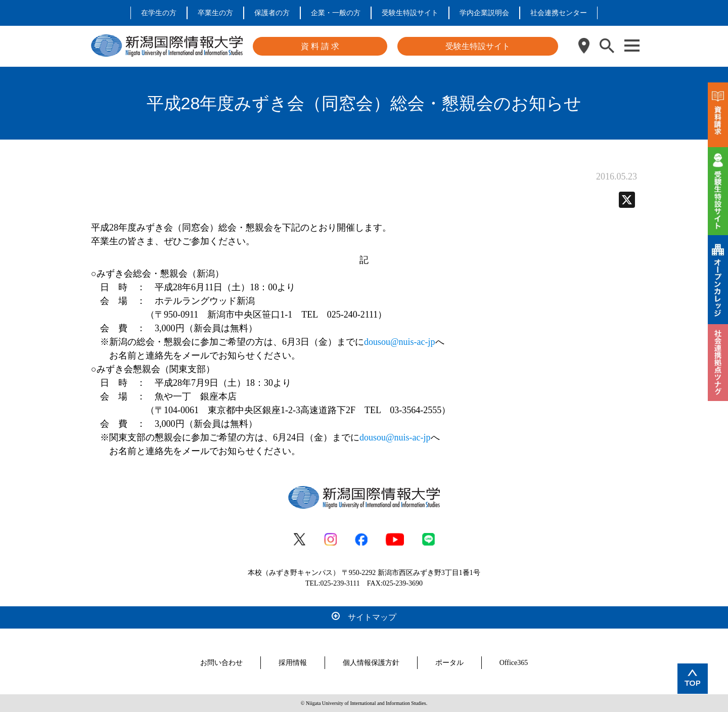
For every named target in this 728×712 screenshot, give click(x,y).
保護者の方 (272, 13)
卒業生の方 (215, 13)
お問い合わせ (221, 663)
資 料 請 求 (320, 46)
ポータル (449, 663)
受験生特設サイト (410, 13)
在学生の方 (159, 13)
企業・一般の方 (336, 13)
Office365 (514, 663)
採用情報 (293, 663)
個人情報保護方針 (371, 663)
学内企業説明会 (484, 13)
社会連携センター (559, 13)
